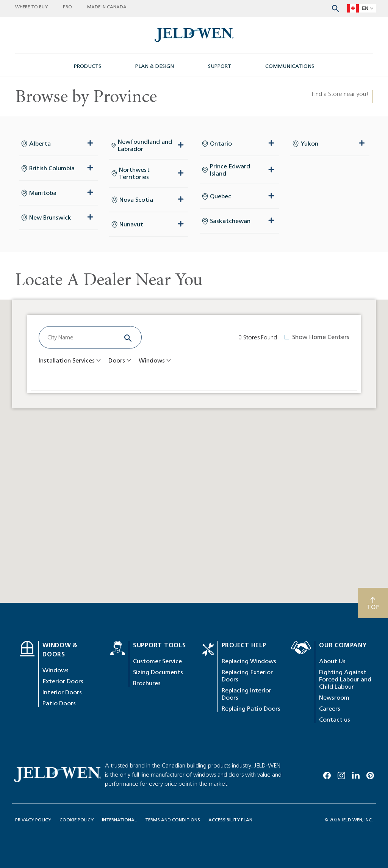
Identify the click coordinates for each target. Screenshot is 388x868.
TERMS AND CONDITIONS (173, 820)
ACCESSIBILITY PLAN (230, 820)
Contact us (335, 720)
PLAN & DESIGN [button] (155, 66)
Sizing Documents (158, 672)
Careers (330, 709)
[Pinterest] (370, 774)
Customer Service (157, 661)
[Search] (128, 337)
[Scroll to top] (373, 603)
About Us (332, 661)
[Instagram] (341, 774)
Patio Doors (59, 703)
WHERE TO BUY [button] (31, 7)
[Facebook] (327, 774)
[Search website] (336, 8)
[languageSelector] (361, 8)
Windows (56, 670)
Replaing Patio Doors (251, 709)
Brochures (147, 683)
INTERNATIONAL (119, 820)
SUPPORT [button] (220, 66)
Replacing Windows (249, 661)
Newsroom (334, 698)
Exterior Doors (63, 681)
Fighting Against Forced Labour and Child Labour (345, 679)
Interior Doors (62, 692)
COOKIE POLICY (77, 820)
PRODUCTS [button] (88, 66)
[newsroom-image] (194, 35)
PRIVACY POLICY (33, 820)
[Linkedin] (356, 774)
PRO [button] (67, 7)
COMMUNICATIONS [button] (290, 66)
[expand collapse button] (90, 144)
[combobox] (80, 337)
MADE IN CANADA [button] (107, 7)
